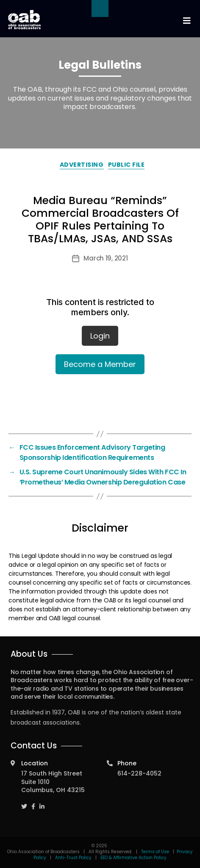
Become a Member (100, 364)
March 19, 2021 (106, 258)
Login (100, 336)
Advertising (82, 165)
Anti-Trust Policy (73, 858)
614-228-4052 (139, 773)
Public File (126, 165)
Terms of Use (156, 852)
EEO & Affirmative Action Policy (133, 858)
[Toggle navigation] (186, 21)
